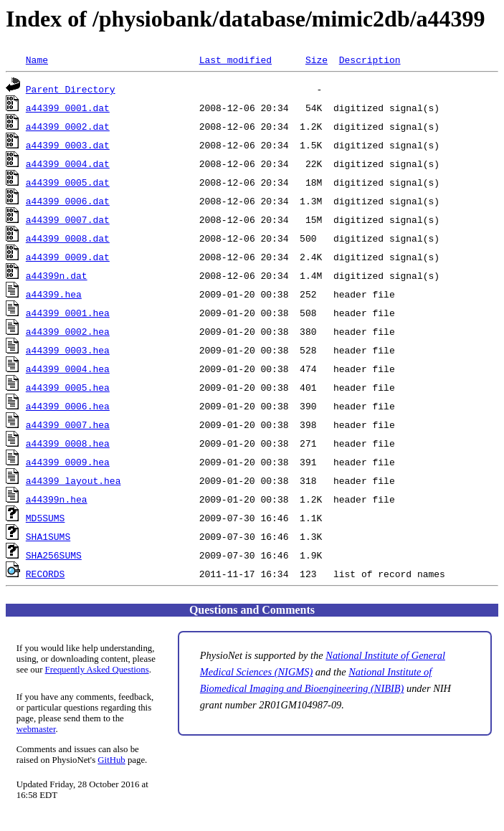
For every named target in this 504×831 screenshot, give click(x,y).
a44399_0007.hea (68, 424)
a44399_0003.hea (68, 350)
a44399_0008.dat (68, 238)
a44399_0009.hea (68, 462)
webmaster (36, 729)
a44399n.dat (57, 275)
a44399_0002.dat (68, 126)
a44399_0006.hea (68, 406)
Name (37, 60)
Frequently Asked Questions (97, 670)
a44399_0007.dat (68, 219)
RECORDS (46, 574)
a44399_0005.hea (68, 387)
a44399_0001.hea (68, 313)
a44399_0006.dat (68, 201)
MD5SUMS (46, 518)
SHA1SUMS (48, 536)
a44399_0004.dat (68, 163)
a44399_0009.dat (68, 257)
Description (370, 60)
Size (317, 60)
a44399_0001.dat (68, 108)
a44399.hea (54, 294)
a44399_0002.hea (68, 331)
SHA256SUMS (54, 555)
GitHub (111, 760)
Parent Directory (71, 89)
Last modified (236, 60)
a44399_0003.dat (68, 145)
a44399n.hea (57, 499)
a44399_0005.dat (68, 182)
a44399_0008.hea (68, 443)
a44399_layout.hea (73, 480)
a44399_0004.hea (68, 369)
